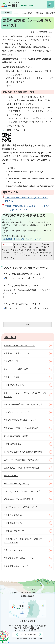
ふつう (21, 278)
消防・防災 (39, 13)
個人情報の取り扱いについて (32, 593)
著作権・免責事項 (27, 596)
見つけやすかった (13, 308)
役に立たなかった (36, 278)
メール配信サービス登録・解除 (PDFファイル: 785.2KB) (26, 199)
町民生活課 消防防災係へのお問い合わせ (21, 239)
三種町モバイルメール (15, 130)
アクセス (15, 593)
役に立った (9, 278)
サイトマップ (18, 589)
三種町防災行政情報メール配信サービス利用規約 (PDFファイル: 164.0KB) (27, 208)
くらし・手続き (27, 13)
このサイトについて (34, 589)
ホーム (16, 13)
